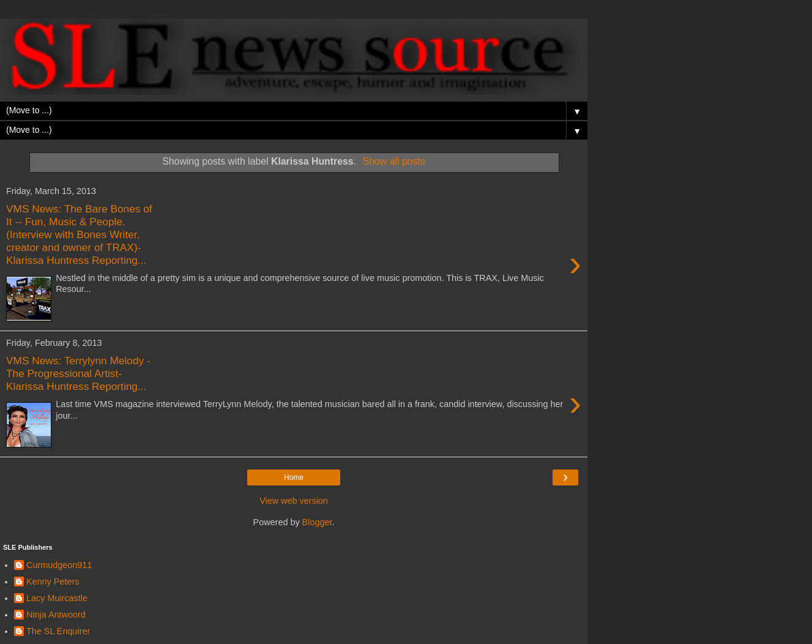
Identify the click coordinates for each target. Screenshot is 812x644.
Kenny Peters (53, 582)
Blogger (317, 522)
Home (294, 477)
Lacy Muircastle (57, 598)
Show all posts (394, 161)
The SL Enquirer (58, 631)
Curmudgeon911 (59, 565)
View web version (294, 501)
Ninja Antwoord (56, 615)
